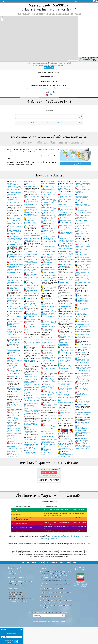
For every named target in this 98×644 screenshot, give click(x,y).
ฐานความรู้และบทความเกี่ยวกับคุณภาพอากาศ (21, 598)
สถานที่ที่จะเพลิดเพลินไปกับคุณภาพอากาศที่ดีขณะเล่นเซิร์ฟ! (57, 622)
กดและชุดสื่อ (12, 590)
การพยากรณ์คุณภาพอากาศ (16, 613)
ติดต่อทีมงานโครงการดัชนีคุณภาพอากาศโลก (21, 588)
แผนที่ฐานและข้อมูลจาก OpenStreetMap (52, 619)
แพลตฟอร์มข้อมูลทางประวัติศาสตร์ (18, 618)
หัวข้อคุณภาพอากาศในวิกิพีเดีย (60, 531)
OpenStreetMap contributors (78, 56)
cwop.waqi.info (45, 607)
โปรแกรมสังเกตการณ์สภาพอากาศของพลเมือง (53, 605)
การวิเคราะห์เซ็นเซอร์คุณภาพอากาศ (18, 602)
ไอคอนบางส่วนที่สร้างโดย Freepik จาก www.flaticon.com (51, 614)
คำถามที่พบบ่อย (14, 605)
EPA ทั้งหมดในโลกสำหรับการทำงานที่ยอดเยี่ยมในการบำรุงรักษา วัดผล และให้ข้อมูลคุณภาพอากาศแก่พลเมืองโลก (56, 589)
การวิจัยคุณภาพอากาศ (16, 594)
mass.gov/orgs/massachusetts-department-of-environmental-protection (49, 83)
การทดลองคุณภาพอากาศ (16, 600)
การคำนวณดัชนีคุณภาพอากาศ (17, 611)
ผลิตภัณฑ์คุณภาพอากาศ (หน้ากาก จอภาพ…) (20, 615)
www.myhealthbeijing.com (81, 539)
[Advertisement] (49, 555)
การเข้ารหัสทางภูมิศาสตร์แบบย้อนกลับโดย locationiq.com (57, 617)
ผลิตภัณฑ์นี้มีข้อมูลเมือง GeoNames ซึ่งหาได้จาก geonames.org (53, 597)
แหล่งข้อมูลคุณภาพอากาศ (16, 609)
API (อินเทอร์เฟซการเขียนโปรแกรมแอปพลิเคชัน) (22, 616)
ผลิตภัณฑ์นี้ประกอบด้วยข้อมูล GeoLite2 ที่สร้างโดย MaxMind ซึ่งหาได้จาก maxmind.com (54, 593)
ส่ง (63, 632)
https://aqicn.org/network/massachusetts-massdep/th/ (49, 60)
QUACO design (46, 624)
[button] (2, 13)
